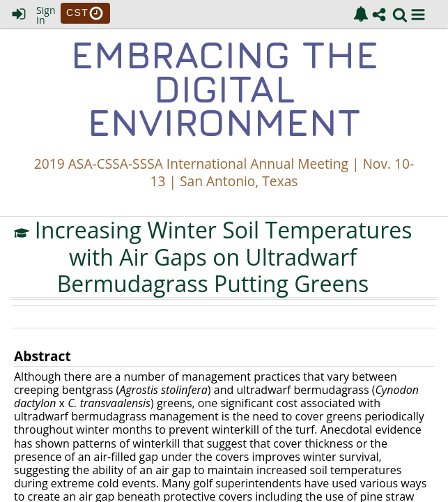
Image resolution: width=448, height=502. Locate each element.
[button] (418, 15)
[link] (361, 14)
